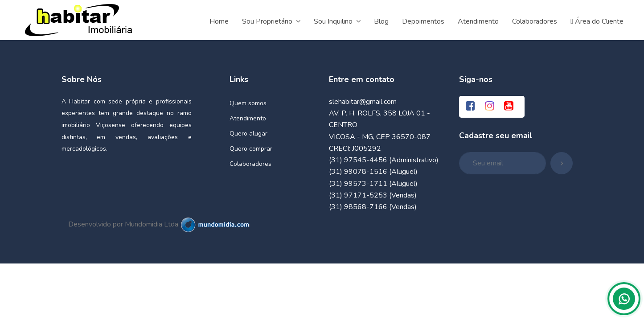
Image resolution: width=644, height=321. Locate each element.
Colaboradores (250, 164)
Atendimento (248, 118)
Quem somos (248, 103)
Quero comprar (251, 149)
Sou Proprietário (271, 21)
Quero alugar (248, 134)
